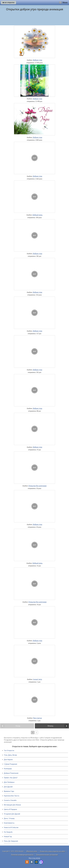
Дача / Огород (9, 818)
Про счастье (37, 718)
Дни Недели (8, 760)
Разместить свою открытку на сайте (52, 851)
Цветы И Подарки (10, 809)
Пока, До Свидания (11, 841)
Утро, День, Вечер (10, 755)
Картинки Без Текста (12, 796)
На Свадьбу (8, 832)
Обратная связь (32, 851)
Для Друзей (8, 787)
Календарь (8, 769)
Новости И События (11, 827)
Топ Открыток (9, 751)
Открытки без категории (37, 486)
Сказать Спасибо (10, 800)
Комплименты (9, 823)
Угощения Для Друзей (12, 814)
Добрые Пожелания (11, 773)
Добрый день (37, 215)
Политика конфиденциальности (22, 855)
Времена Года (9, 791)
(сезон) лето (37, 679)
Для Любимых (9, 782)
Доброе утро (37, 60)
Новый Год (8, 837)
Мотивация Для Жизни (12, 805)
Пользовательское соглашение (47, 855)
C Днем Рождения (11, 764)
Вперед (50, 726)
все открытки (9, 2)
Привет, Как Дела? (11, 778)
